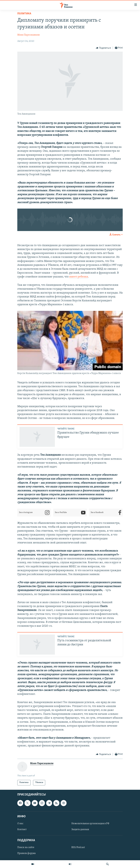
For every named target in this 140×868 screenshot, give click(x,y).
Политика (24, 14)
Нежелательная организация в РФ (90, 824)
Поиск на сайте (26, 847)
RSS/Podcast (78, 847)
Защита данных (80, 829)
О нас (20, 824)
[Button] (103, 48)
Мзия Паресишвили (29, 35)
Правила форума (27, 853)
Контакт (22, 829)
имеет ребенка (79, 277)
